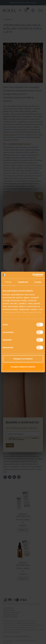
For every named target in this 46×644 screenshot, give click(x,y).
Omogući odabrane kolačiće (23, 367)
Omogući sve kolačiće (23, 359)
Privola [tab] (8, 282)
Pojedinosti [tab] (23, 282)
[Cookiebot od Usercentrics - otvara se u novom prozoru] (33, 275)
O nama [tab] (38, 282)
